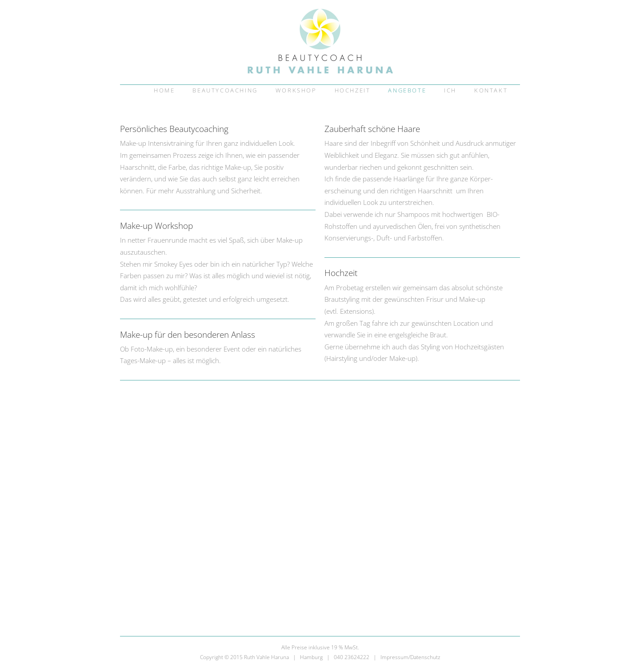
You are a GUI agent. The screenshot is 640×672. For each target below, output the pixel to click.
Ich (450, 90)
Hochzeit (353, 90)
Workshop (296, 90)
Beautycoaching (225, 90)
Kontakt (491, 90)
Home (164, 90)
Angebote (407, 90)
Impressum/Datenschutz (410, 657)
